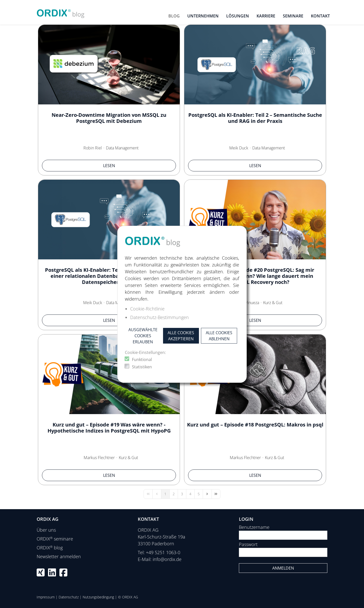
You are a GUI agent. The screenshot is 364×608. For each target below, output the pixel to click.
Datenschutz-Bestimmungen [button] (160, 317)
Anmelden (283, 568)
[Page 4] (190, 494)
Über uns (46, 530)
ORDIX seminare (55, 539)
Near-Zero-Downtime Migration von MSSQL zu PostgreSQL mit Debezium (109, 118)
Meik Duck (239, 148)
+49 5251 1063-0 (163, 552)
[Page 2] (174, 494)
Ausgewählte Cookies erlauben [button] (143, 336)
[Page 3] (182, 494)
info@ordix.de (167, 559)
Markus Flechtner (99, 458)
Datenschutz (69, 597)
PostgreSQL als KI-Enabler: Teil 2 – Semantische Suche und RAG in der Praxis (255, 118)
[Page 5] (199, 494)
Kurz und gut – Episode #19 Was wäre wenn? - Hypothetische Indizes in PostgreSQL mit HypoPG (109, 428)
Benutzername (254, 527)
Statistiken (142, 367)
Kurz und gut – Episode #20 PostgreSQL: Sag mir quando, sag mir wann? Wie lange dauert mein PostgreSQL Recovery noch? (255, 276)
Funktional (142, 359)
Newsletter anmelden (59, 556)
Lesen (109, 166)
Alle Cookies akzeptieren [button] (181, 336)
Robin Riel (93, 148)
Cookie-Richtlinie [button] (147, 309)
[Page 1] (165, 494)
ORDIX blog (50, 548)
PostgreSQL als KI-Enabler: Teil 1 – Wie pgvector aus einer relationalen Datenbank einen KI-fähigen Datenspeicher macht (109, 276)
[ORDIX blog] (61, 12)
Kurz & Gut (273, 303)
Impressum (46, 597)
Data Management (122, 148)
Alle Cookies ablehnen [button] (219, 336)
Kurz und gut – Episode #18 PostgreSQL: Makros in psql (255, 425)
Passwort (248, 544)
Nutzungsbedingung (98, 597)
